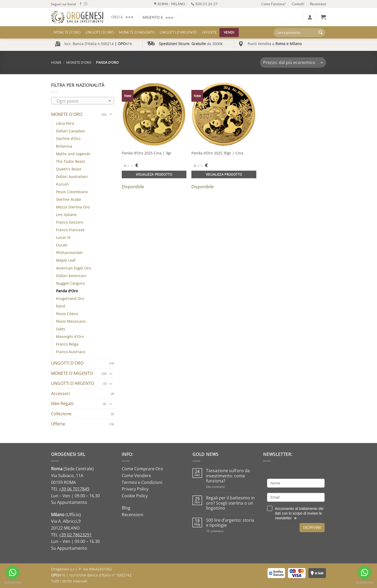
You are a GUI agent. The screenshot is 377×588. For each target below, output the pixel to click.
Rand (61, 306)
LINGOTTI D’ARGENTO (178, 32)
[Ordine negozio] (293, 63)
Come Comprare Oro (142, 469)
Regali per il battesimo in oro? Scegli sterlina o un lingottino (230, 503)
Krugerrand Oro (70, 298)
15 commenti (222, 531)
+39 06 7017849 (74, 489)
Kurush (62, 184)
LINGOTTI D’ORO (100, 32)
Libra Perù (65, 123)
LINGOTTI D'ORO (67, 363)
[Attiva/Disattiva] (111, 115)
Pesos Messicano (71, 321)
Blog (126, 508)
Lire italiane (66, 215)
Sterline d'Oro (68, 139)
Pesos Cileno (67, 314)
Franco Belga (67, 344)
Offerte (209, 32)
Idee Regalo (62, 403)
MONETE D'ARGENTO (72, 373)
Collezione (61, 414)
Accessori (60, 393)
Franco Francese (70, 230)
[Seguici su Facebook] (81, 4)
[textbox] (81, 101)
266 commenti (225, 487)
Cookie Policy (135, 496)
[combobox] (82, 101)
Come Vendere (136, 476)
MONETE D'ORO (79, 62)
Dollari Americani (71, 276)
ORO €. (123, 17)
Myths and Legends (73, 154)
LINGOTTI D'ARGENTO (73, 383)
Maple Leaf (66, 260)
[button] (310, 17)
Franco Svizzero (70, 222)
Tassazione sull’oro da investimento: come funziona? (228, 476)
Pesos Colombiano (72, 192)
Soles (61, 329)
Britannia (64, 146)
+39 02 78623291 (75, 535)
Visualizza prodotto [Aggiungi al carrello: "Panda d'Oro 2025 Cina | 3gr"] (154, 174)
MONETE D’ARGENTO (137, 32)
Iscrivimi (312, 527)
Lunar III (63, 237)
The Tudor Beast (70, 161)
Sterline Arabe (69, 199)
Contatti (298, 4)
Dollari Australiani (72, 177)
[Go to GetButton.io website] (364, 583)
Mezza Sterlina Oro (73, 207)
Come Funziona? (273, 4)
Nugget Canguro (70, 283)
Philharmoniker (70, 253)
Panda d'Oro (67, 291)
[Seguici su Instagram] (86, 4)
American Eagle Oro (73, 268)
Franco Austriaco (71, 352)
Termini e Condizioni (142, 482)
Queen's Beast (69, 169)
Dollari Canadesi (70, 131)
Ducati (62, 245)
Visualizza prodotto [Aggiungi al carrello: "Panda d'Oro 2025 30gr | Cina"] (224, 174)
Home (56, 62)
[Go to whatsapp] (364, 573)
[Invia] (320, 33)
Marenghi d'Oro (70, 336)
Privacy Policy (135, 489)
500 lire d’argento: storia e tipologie (230, 523)
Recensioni (318, 4)
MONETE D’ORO (67, 32)
